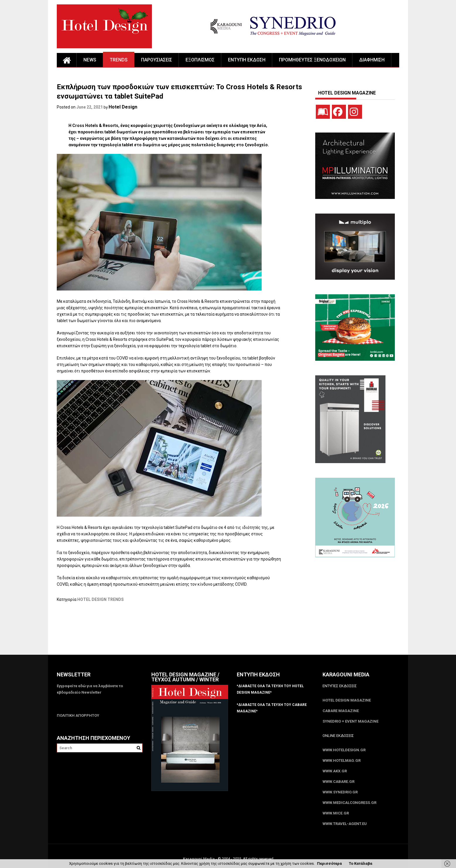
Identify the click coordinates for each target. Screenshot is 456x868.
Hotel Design (123, 107)
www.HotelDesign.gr (344, 750)
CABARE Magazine (341, 711)
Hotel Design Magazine (347, 700)
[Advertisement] (163, 632)
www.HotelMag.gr (342, 760)
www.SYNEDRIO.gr (340, 792)
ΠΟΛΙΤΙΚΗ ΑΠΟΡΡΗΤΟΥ (78, 715)
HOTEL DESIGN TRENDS (101, 599)
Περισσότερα (329, 863)
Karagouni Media (199, 859)
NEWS (90, 60)
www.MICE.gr (336, 813)
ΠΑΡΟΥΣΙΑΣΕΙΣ (157, 60)
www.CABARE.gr (338, 782)
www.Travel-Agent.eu (345, 824)
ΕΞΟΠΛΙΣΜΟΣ (200, 60)
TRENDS (119, 60)
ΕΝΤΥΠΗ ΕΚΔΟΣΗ (247, 60)
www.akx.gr (335, 771)
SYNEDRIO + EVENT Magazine (350, 721)
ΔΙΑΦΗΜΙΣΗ (372, 60)
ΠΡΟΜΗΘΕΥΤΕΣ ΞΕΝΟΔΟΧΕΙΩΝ (312, 60)
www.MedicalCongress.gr (349, 803)
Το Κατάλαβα (361, 863)
